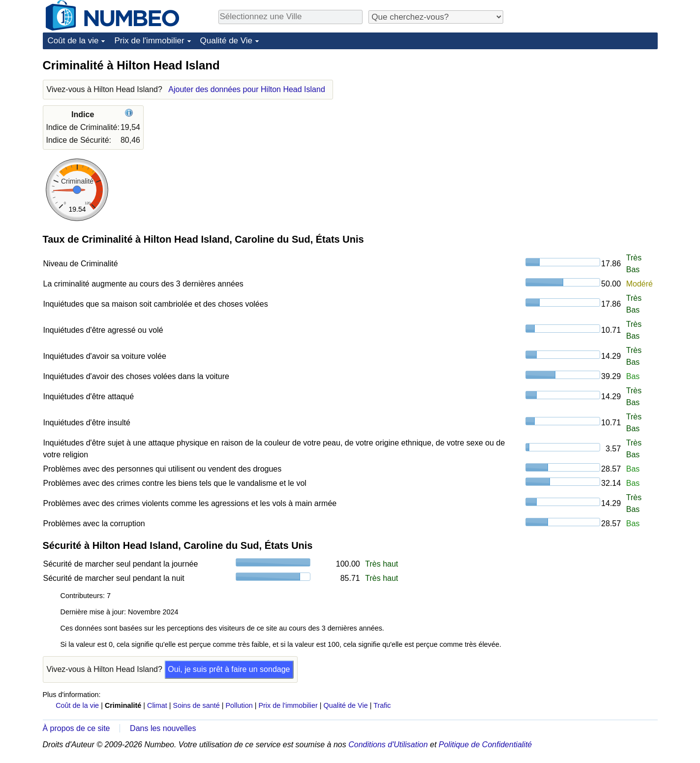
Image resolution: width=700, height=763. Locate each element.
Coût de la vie (73, 41)
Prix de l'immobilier (149, 41)
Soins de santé (197, 705)
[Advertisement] (584, 119)
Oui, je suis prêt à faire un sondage (229, 669)
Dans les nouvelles (163, 728)
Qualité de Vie (226, 41)
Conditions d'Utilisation (388, 745)
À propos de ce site (76, 728)
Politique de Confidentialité (485, 745)
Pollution (239, 705)
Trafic (382, 705)
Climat (157, 705)
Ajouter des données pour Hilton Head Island (246, 89)
